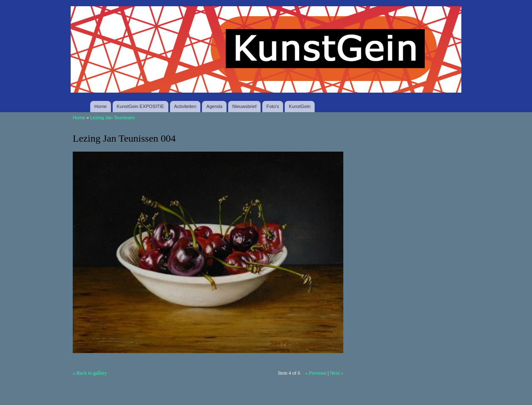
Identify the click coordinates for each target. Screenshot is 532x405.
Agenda (214, 106)
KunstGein (300, 106)
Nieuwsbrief (244, 106)
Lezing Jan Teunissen (112, 118)
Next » (337, 373)
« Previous (316, 373)
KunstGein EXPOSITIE (140, 106)
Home (101, 106)
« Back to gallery (90, 373)
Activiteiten (185, 106)
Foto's (273, 106)
